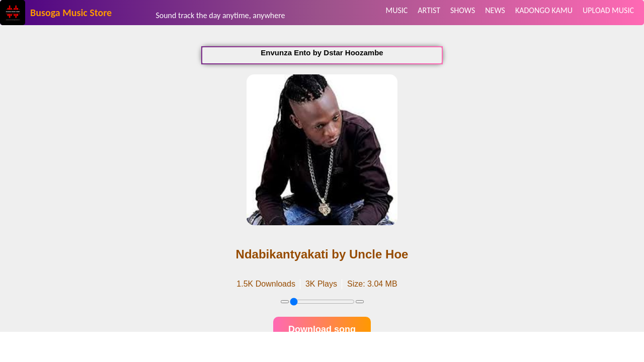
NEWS (495, 10)
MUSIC (396, 10)
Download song (322, 329)
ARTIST (429, 10)
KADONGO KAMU (544, 10)
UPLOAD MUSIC (608, 10)
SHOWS (463, 10)
